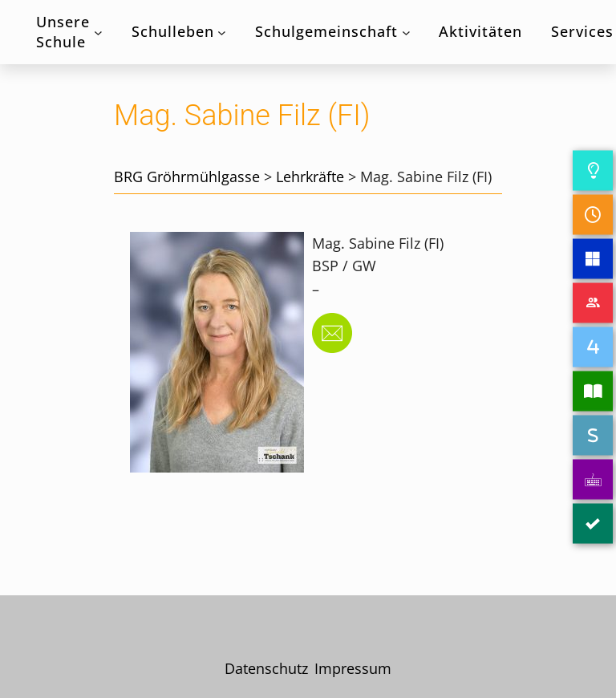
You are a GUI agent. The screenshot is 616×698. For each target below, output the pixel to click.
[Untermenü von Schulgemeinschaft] (406, 32)
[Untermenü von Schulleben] (222, 32)
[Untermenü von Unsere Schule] (98, 32)
